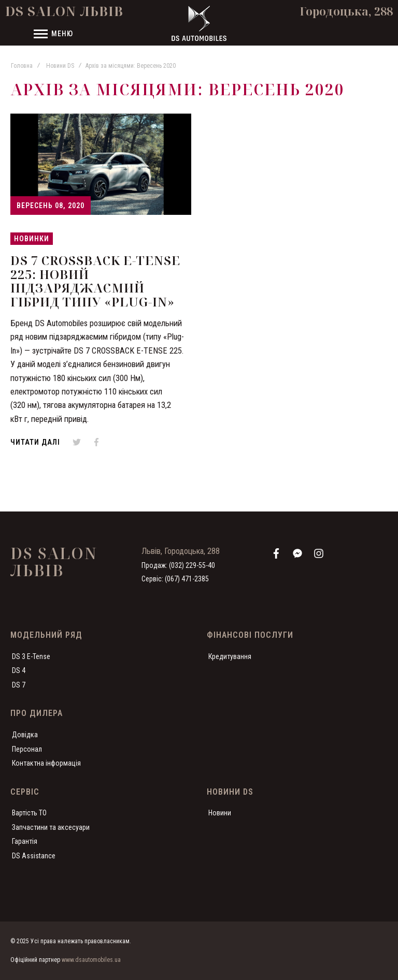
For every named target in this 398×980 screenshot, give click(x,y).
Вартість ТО (29, 813)
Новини (220, 813)
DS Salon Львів (64, 11)
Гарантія (25, 841)
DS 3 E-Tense (31, 656)
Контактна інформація (46, 763)
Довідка (25, 735)
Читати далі (35, 442)
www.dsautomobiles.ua (91, 960)
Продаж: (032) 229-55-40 (178, 565)
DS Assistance (34, 856)
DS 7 (19, 685)
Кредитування (230, 656)
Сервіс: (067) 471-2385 (175, 579)
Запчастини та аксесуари (51, 827)
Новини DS (60, 66)
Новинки (32, 239)
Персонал (27, 749)
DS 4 (19, 670)
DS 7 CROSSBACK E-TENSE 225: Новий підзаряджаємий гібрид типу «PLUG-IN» (95, 281)
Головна (22, 66)
